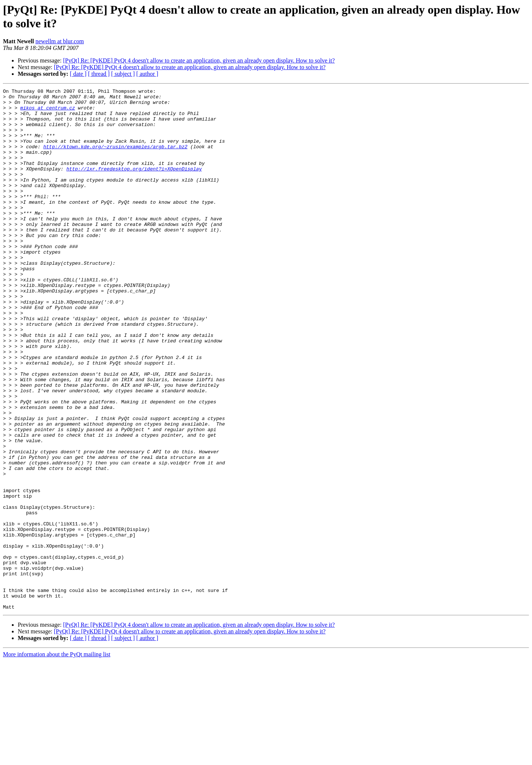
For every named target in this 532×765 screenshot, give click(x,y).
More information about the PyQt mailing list (57, 759)
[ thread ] (99, 74)
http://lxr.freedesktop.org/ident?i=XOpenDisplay (134, 185)
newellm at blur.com (60, 41)
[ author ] (147, 74)
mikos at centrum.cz (48, 112)
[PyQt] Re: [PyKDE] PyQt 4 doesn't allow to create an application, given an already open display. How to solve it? (199, 60)
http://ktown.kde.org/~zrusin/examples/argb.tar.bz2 (115, 159)
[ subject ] (123, 74)
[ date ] (78, 74)
